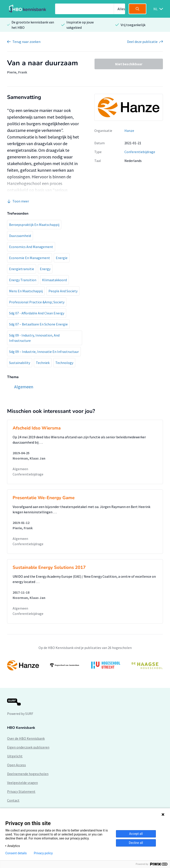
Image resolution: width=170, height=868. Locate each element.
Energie (62, 258)
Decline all (136, 843)
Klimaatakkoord (54, 280)
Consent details (16, 853)
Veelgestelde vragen (22, 783)
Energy (45, 269)
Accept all (136, 834)
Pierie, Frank (17, 72)
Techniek (43, 363)
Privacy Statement (21, 791)
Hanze (129, 131)
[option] (85, 665)
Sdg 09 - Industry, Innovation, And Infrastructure (34, 338)
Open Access (16, 765)
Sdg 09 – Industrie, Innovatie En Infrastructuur (44, 352)
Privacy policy (43, 853)
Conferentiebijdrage (140, 152)
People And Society (63, 291)
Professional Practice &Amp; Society (37, 302)
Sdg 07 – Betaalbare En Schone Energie (38, 324)
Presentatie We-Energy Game (44, 498)
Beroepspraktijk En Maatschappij (34, 225)
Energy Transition (23, 280)
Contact (13, 800)
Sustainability (20, 363)
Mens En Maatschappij (26, 291)
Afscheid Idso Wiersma (37, 428)
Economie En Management (30, 258)
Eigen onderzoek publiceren (28, 747)
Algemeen (20, 469)
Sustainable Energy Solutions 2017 (49, 567)
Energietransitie (22, 269)
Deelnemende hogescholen (28, 774)
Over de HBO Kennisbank (26, 738)
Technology (64, 363)
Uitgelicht (15, 756)
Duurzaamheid (20, 236)
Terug (26, 42)
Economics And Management (31, 247)
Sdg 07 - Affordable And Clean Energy (37, 313)
